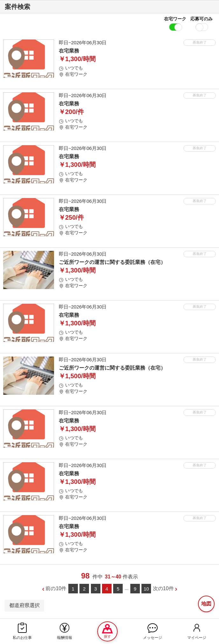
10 (146, 589)
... (127, 588)
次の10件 (163, 588)
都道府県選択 (24, 605)
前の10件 (56, 588)
